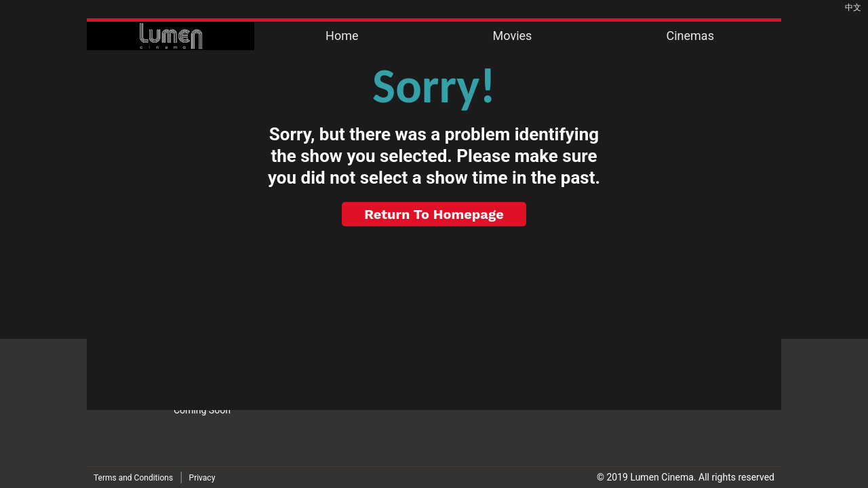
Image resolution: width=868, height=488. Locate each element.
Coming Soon (202, 410)
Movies (513, 36)
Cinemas (690, 36)
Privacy (202, 478)
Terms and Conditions (133, 478)
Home (342, 36)
